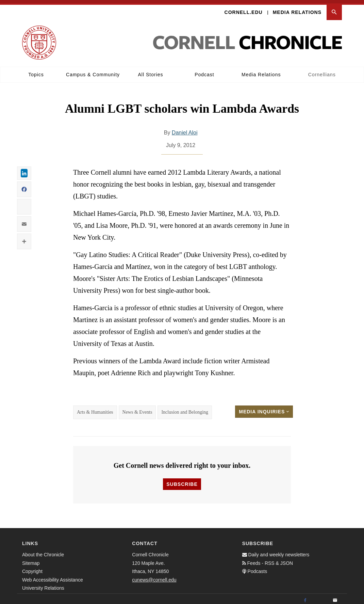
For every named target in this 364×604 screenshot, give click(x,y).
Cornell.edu (244, 9)
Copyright (32, 568)
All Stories (151, 71)
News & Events (137, 409)
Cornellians (322, 71)
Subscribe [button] (182, 481)
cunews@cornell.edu (154, 576)
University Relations (43, 585)
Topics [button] (36, 71)
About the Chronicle (43, 551)
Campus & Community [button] (93, 71)
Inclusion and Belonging (185, 409)
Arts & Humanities (95, 409)
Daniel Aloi (185, 129)
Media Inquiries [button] (264, 408)
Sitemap (31, 559)
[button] (334, 9)
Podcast (204, 71)
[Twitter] (320, 597)
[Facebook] (305, 597)
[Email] (335, 597)
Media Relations (297, 9)
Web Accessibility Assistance (53, 576)
